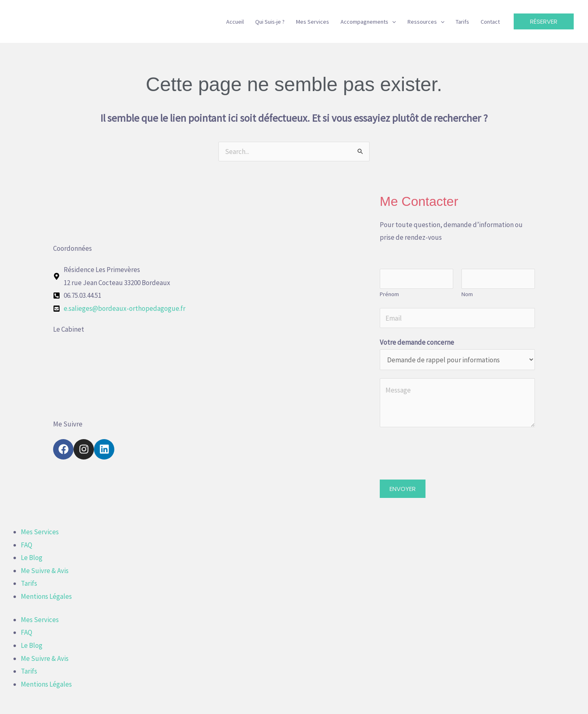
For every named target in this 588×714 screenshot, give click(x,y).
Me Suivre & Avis (45, 571)
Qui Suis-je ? (270, 22)
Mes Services (313, 22)
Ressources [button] (426, 22)
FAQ (27, 545)
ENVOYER (403, 489)
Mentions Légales (46, 596)
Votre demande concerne (417, 342)
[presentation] (442, 451)
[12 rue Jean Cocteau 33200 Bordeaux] (212, 375)
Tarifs (462, 22)
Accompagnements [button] (368, 22)
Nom (467, 294)
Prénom (389, 294)
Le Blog (32, 558)
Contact (490, 22)
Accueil (235, 22)
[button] (392, 22)
